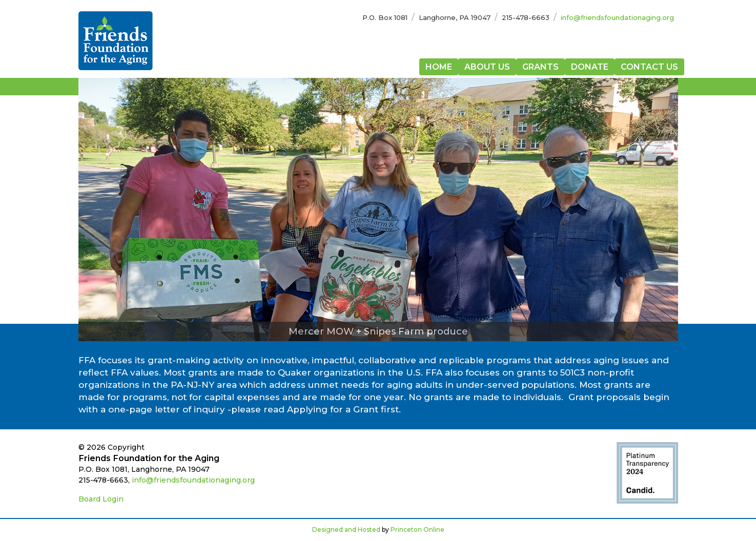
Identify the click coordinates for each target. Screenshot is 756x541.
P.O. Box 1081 (385, 17)
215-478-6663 (526, 17)
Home (439, 67)
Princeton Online (417, 529)
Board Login (101, 499)
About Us (487, 67)
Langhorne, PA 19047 (455, 17)
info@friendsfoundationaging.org (617, 17)
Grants (540, 67)
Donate (590, 67)
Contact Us (649, 67)
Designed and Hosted (346, 529)
